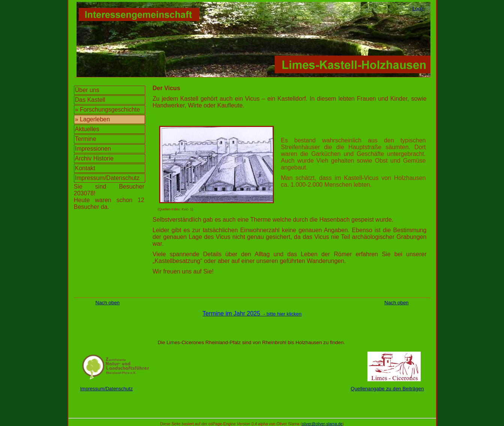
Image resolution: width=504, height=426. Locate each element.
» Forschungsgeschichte (108, 110)
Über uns (87, 90)
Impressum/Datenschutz (108, 178)
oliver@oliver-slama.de (322, 424)
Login (419, 8)
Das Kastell (90, 100)
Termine (86, 139)
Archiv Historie (94, 158)
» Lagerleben (93, 119)
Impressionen (93, 149)
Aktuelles (87, 129)
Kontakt (85, 168)
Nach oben (107, 303)
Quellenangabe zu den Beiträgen (387, 389)
